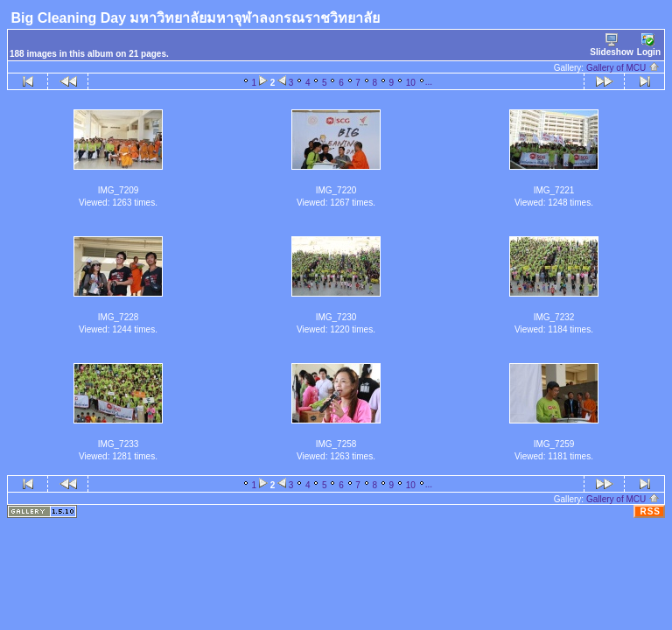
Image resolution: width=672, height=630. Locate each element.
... (429, 82)
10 (411, 83)
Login (649, 45)
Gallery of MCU (623, 68)
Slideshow (611, 45)
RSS (650, 511)
